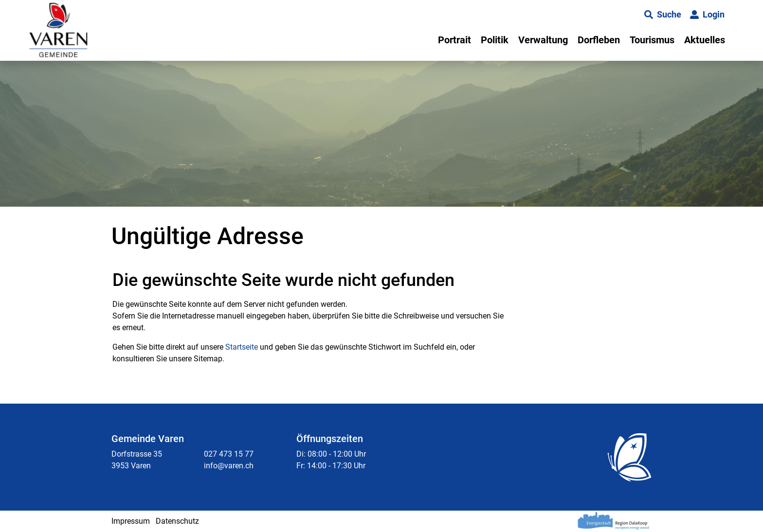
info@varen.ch (229, 466)
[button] (663, 15)
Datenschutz (177, 521)
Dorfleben (599, 40)
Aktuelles (705, 40)
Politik (495, 40)
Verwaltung (543, 40)
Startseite (242, 347)
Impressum (131, 521)
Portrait (454, 40)
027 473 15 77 (229, 454)
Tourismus (652, 40)
